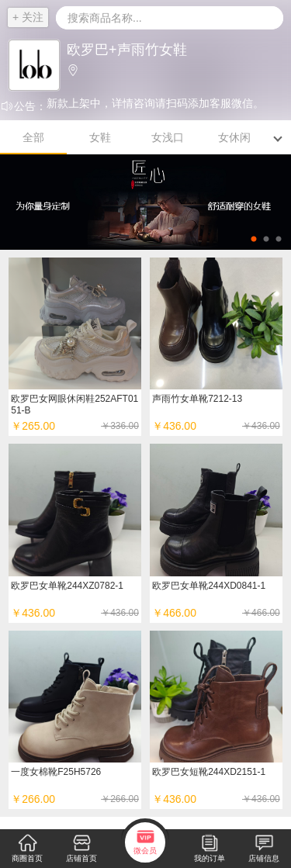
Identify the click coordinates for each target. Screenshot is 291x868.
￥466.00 (216, 613)
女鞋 (100, 137)
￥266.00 (75, 799)
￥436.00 (75, 613)
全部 (33, 137)
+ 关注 (28, 17)
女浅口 (168, 137)
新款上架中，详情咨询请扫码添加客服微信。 (155, 103)
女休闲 (234, 137)
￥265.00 (75, 426)
